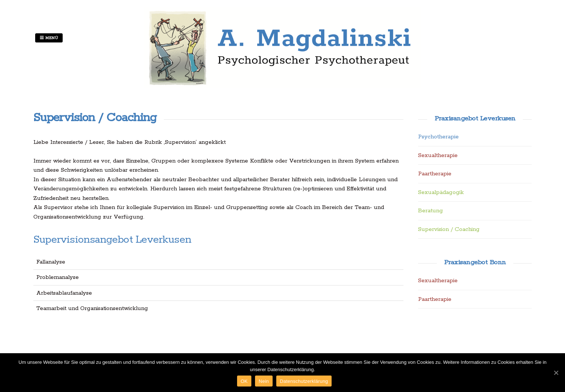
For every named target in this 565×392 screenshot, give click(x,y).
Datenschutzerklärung (304, 381)
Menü (49, 38)
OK (244, 381)
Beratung (431, 211)
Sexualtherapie (438, 155)
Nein (264, 381)
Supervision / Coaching (449, 229)
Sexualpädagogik (441, 192)
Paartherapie (435, 174)
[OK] (556, 373)
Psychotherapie (438, 137)
